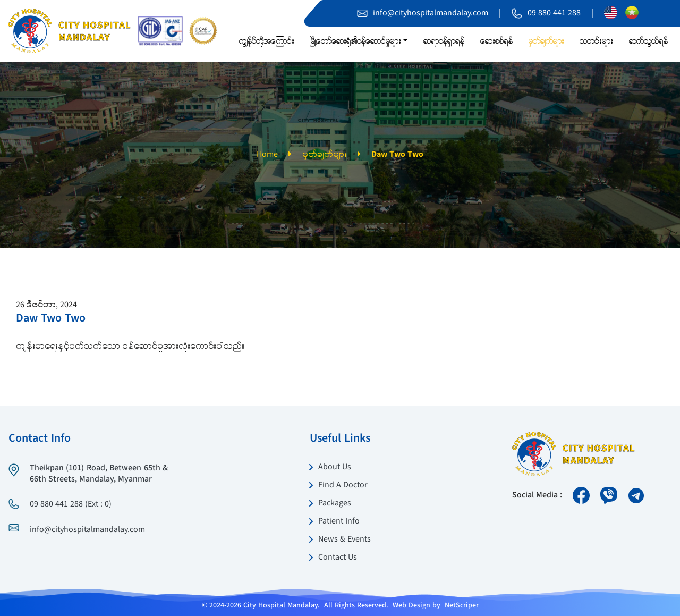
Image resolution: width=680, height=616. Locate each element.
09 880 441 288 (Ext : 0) (71, 504)
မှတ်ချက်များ (325, 155)
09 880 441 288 (554, 13)
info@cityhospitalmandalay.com (431, 13)
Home (267, 155)
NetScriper (462, 605)
